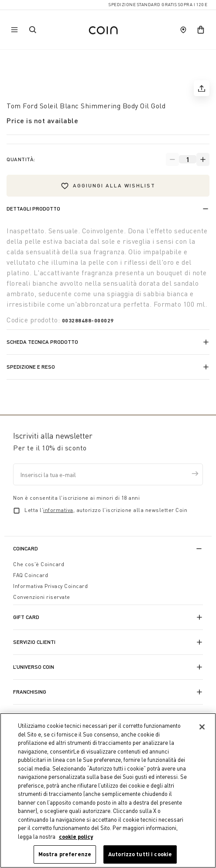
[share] (202, 88)
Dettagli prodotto (33, 209)
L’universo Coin (34, 667)
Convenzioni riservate (42, 597)
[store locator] (183, 30)
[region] (108, 790)
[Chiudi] (202, 727)
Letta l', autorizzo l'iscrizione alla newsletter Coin (106, 510)
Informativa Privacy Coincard (50, 586)
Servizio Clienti (34, 642)
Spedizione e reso (31, 367)
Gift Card (26, 617)
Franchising (30, 692)
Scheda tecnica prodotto (42, 342)
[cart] (201, 30)
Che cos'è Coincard (39, 564)
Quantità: (21, 159)
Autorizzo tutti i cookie (140, 854)
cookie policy (76, 837)
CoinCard (26, 548)
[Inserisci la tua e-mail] (108, 474)
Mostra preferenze (65, 854)
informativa (58, 510)
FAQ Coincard (31, 575)
